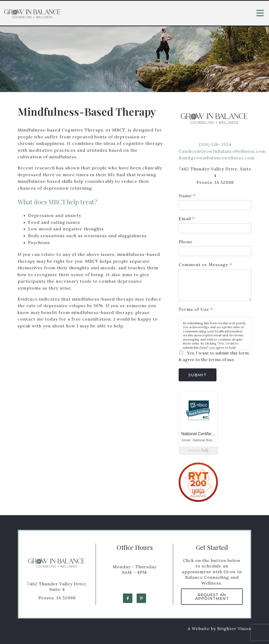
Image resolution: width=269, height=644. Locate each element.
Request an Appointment (212, 597)
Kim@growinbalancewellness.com (217, 158)
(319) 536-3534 (215, 144)
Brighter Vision (234, 628)
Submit (198, 375)
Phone (186, 242)
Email (187, 219)
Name (187, 196)
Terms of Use (196, 309)
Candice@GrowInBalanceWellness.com (222, 151)
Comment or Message (205, 265)
